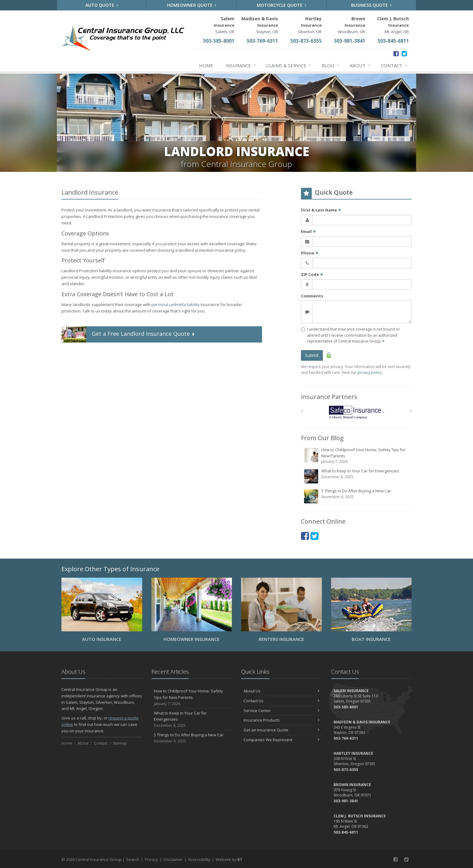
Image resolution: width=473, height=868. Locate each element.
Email (309, 231)
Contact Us (281, 701)
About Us (281, 691)
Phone (310, 253)
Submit (312, 355)
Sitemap (120, 743)
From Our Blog (322, 438)
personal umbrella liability (176, 304)
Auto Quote (102, 5)
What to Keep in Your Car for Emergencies (357, 476)
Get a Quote (129, 334)
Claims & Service (289, 65)
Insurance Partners (329, 397)
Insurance (241, 65)
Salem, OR (224, 25)
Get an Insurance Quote (281, 730)
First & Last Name (321, 210)
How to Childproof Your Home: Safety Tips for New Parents (357, 456)
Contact (394, 65)
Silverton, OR (310, 25)
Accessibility (199, 859)
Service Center (281, 711)
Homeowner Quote (192, 5)
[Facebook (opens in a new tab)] (396, 54)
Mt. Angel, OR (393, 25)
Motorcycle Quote (282, 5)
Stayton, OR (260, 25)
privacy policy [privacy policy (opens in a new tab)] (369, 372)
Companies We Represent (281, 740)
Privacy (151, 859)
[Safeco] (356, 412)
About (360, 65)
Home (206, 65)
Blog (331, 65)
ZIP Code (312, 274)
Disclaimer (173, 859)
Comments (312, 296)
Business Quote (371, 5)
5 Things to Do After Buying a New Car (357, 496)
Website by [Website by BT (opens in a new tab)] (229, 859)
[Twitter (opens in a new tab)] (404, 54)
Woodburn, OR (352, 25)
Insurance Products (281, 720)
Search (133, 859)
